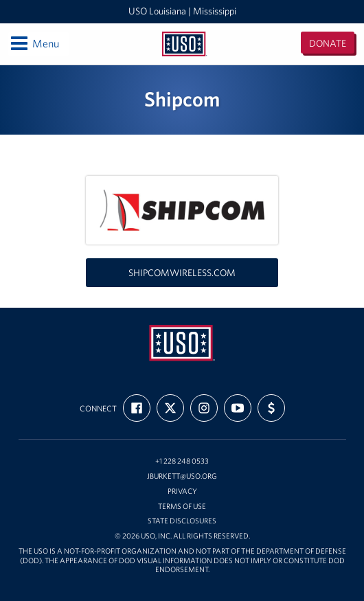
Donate (328, 43)
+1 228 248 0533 (182, 461)
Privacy (182, 491)
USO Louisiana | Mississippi (182, 11)
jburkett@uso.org (182, 476)
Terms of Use (182, 507)
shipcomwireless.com (182, 273)
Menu (34, 43)
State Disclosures (182, 521)
